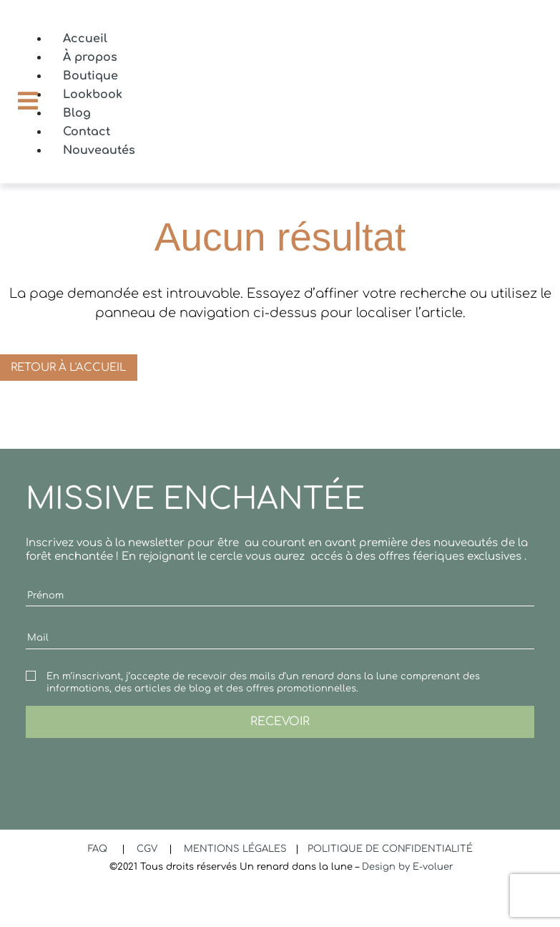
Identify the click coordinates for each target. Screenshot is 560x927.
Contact (87, 132)
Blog (77, 113)
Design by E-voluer (408, 867)
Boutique (90, 76)
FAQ (99, 849)
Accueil (85, 39)
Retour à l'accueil (69, 368)
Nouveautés (99, 150)
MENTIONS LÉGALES (237, 849)
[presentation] (134, 766)
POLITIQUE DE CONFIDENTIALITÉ (390, 849)
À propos (90, 57)
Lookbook (93, 94)
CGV (148, 849)
